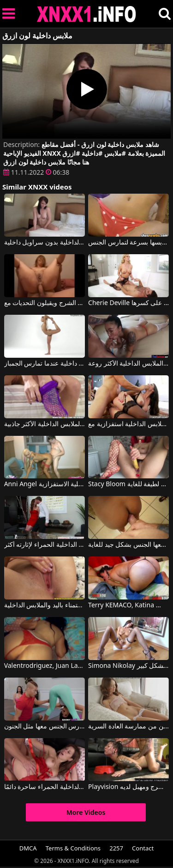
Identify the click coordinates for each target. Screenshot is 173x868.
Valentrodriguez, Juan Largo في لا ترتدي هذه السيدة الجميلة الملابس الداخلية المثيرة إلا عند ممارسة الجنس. (45, 666)
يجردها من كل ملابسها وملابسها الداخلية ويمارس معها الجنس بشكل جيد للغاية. (128, 545)
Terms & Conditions (73, 848)
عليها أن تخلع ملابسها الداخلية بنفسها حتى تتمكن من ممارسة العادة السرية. (128, 727)
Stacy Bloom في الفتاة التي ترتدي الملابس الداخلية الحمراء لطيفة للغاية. (128, 484)
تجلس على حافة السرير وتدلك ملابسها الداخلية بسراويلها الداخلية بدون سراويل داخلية (45, 243)
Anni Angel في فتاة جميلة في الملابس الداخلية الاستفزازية (45, 484)
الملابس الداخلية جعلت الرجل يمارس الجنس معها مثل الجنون (45, 727)
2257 (116, 848)
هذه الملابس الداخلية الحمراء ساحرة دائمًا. (45, 787)
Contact (143, 848)
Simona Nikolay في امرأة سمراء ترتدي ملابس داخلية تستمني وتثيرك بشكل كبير (128, 666)
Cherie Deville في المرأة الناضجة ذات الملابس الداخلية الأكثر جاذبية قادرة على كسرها (128, 303)
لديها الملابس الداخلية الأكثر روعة (128, 364)
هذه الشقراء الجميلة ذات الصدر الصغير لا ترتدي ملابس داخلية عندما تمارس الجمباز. (45, 364)
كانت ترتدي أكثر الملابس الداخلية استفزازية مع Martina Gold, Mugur (128, 424)
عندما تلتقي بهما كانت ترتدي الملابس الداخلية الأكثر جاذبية (45, 424)
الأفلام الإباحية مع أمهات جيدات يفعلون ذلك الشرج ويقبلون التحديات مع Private (45, 303)
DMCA (28, 848)
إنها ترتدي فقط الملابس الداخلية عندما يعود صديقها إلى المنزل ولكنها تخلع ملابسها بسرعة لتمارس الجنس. (128, 243)
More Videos (86, 812)
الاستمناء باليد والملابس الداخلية (45, 605)
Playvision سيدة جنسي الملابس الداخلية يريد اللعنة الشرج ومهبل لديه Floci (128, 787)
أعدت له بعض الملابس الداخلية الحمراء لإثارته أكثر (45, 545)
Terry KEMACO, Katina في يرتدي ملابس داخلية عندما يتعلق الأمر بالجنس (128, 605)
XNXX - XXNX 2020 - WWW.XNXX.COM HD (87, 14)
